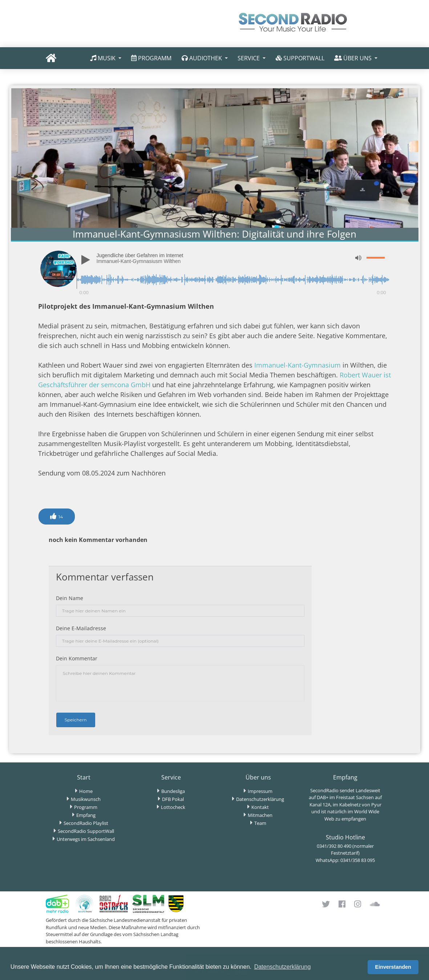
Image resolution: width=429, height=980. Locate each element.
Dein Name (70, 598)
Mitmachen (260, 815)
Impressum (260, 791)
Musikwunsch (86, 799)
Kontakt (260, 807)
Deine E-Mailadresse (81, 628)
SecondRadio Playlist (86, 823)
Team (260, 823)
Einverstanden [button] (393, 967)
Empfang (86, 815)
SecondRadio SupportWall (86, 831)
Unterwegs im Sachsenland (86, 839)
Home (86, 791)
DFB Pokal (173, 799)
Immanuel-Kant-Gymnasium (298, 365)
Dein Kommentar (77, 658)
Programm (86, 807)
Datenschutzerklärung (260, 799)
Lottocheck (173, 807)
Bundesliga (173, 791)
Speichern (76, 720)
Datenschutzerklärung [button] (283, 967)
